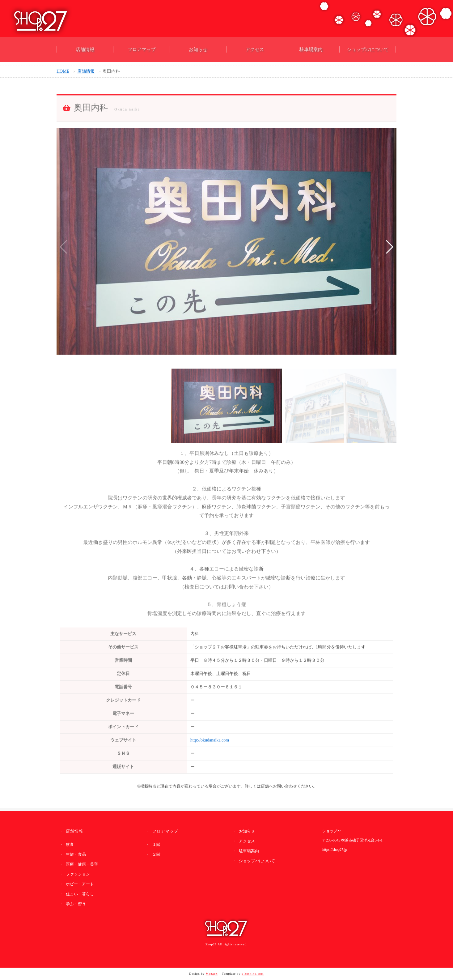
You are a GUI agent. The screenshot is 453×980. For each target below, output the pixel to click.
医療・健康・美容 (82, 864)
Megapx (212, 974)
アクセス (255, 49)
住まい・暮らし (80, 894)
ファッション (78, 874)
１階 (156, 844)
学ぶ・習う (76, 904)
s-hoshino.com (253, 974)
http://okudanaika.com (210, 742)
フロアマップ (142, 49)
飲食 (70, 844)
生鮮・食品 (76, 854)
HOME (63, 72)
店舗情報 (85, 49)
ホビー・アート (80, 884)
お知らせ (198, 49)
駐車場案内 (311, 49)
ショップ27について (368, 49)
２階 (156, 854)
